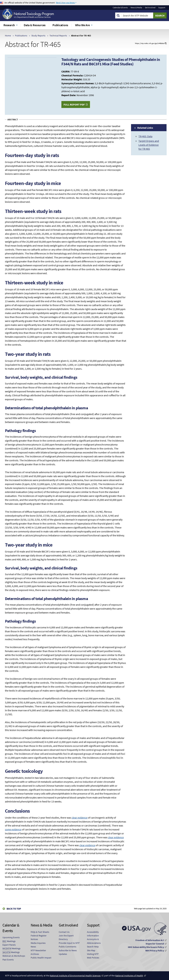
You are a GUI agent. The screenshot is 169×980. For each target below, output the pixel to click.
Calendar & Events (120, 8)
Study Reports (38, 36)
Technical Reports (58, 36)
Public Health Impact (41, 958)
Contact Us (64, 932)
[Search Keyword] (137, 15)
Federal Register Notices (39, 937)
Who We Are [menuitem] (82, 25)
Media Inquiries (38, 943)
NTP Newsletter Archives (38, 952)
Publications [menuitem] (60, 25)
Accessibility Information (93, 934)
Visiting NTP (93, 954)
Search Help (93, 947)
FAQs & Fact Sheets (40, 932)
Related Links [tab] (145, 128)
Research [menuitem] (9, 25)
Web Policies (93, 958)
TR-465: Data (145, 136)
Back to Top (14, 909)
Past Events (8, 960)
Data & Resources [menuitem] (35, 25)
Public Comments (68, 947)
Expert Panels (9, 945)
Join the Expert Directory (66, 937)
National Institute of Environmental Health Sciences (75, 976)
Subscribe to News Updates (68, 952)
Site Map (91, 950)
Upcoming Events (11, 937)
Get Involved (150, 8)
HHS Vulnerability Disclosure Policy (146, 947)
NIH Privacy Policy (155, 951)
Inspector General (155, 944)
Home (8, 36)
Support (162, 8)
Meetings (9, 941)
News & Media (136, 8)
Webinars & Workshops (14, 956)
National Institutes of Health (129, 976)
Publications (21, 36)
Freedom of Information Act (150, 940)
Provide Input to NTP (69, 943)
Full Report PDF (74, 105)
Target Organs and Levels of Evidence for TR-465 (149, 145)
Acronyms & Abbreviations (94, 941)
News (33, 947)
